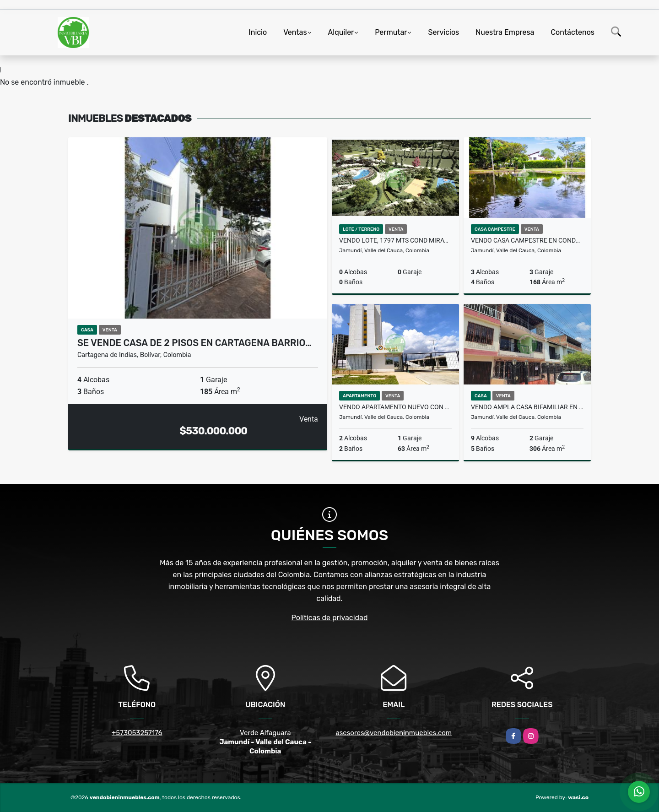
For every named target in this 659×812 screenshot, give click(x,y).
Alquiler (341, 32)
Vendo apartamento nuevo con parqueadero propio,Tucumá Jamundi (395, 407)
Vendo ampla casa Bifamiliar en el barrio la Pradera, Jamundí (527, 407)
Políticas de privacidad (330, 618)
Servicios (443, 32)
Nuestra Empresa (505, 32)
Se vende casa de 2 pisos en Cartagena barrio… (194, 343)
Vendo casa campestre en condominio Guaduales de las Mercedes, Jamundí (527, 240)
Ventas (295, 32)
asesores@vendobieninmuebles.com (394, 733)
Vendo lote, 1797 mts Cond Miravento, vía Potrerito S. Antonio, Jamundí (395, 240)
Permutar (391, 32)
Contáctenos (573, 32)
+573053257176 (137, 733)
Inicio (258, 32)
